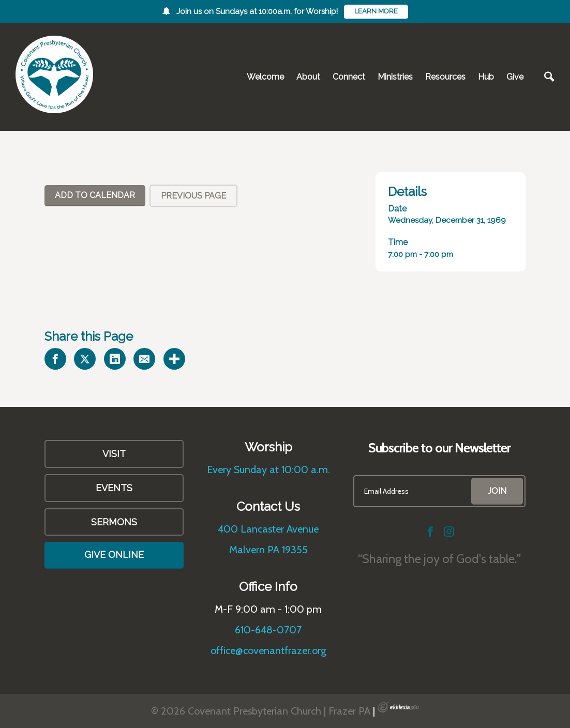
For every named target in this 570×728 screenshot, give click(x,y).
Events (114, 488)
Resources (445, 77)
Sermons (114, 522)
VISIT (114, 454)
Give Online (114, 555)
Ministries (395, 77)
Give (515, 77)
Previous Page (193, 196)
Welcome (265, 77)
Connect (349, 77)
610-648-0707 (268, 630)
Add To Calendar (95, 195)
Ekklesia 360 (398, 707)
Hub (486, 77)
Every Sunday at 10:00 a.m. (268, 469)
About (308, 77)
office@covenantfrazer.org (268, 650)
